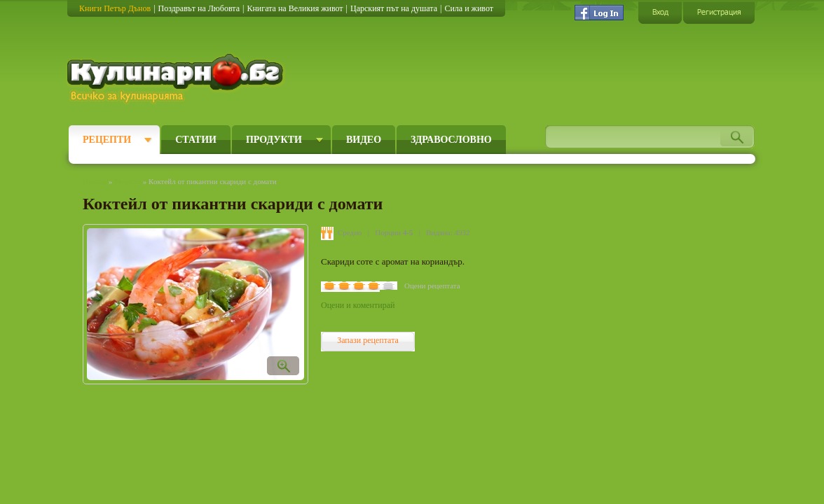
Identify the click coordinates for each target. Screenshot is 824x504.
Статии (196, 140)
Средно (350, 232)
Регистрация (719, 12)
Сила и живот (469, 8)
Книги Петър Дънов (115, 8)
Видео (364, 140)
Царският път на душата (394, 8)
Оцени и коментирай (358, 305)
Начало (95, 181)
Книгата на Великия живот (295, 8)
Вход (660, 12)
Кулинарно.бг (177, 78)
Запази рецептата (368, 340)
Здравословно (451, 140)
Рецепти (107, 140)
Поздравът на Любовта (199, 8)
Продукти (274, 140)
